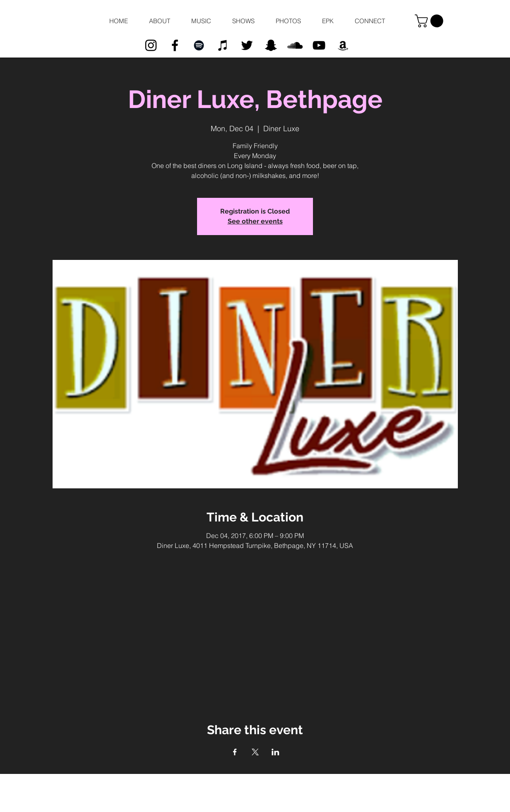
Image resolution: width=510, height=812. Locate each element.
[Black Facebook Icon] (175, 45)
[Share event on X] (255, 752)
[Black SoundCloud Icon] (295, 45)
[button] (159, 21)
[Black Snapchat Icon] (271, 45)
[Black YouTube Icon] (319, 45)
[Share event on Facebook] (235, 752)
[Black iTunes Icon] (223, 45)
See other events (255, 221)
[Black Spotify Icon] (199, 45)
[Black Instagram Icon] (151, 45)
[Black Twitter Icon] (247, 45)
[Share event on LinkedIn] (275, 752)
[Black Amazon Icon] (343, 45)
